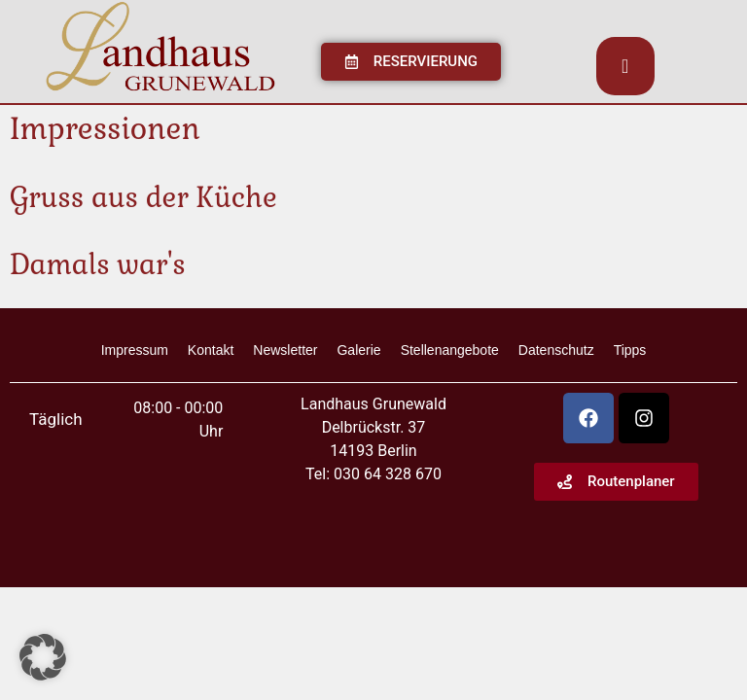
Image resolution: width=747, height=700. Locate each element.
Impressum (135, 350)
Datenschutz (556, 350)
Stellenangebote (450, 350)
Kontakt (211, 350)
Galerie (358, 350)
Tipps (630, 350)
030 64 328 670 (388, 474)
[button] (43, 657)
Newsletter (285, 350)
